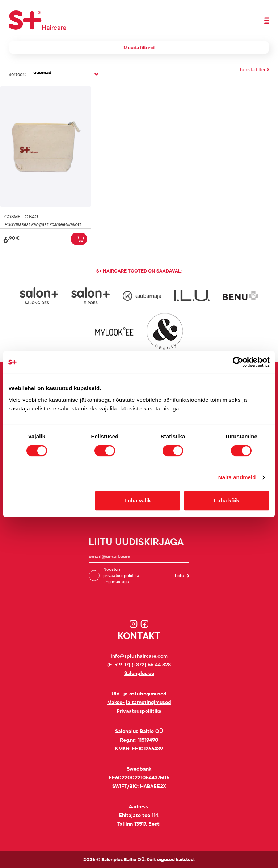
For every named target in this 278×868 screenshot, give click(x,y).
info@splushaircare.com (139, 656)
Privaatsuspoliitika (139, 711)
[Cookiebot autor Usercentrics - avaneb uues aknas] (238, 362)
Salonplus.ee (139, 673)
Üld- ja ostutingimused (139, 693)
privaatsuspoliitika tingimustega (121, 578)
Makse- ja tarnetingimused (139, 702)
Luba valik (137, 500)
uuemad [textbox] (42, 72)
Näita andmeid (237, 477)
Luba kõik (227, 500)
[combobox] (65, 74)
